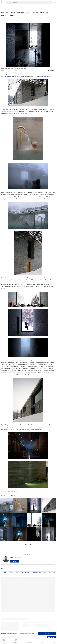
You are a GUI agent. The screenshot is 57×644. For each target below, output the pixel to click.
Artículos (11, 573)
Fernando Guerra (28, 74)
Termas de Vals (5, 76)
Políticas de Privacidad (24, 633)
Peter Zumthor (47, 76)
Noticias (4, 573)
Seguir (15, 561)
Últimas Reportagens (40, 74)
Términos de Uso (17, 633)
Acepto (47, 633)
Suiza (45, 573)
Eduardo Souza (16, 557)
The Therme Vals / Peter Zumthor (10, 491)
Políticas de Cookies (31, 633)
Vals (41, 109)
